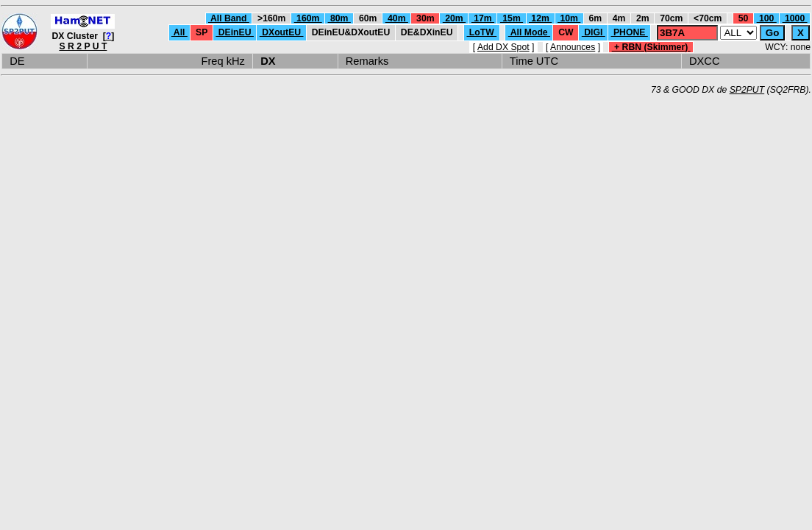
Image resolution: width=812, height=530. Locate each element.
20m (454, 18)
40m (397, 18)
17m (483, 18)
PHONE (630, 32)
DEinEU (235, 32)
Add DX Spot (503, 47)
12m (540, 18)
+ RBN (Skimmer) (651, 47)
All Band (229, 18)
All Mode (529, 32)
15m (512, 18)
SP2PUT (747, 90)
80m (339, 18)
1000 (795, 18)
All (179, 32)
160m (308, 18)
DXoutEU (282, 32)
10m (569, 18)
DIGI (594, 32)
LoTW (481, 32)
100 (767, 18)
